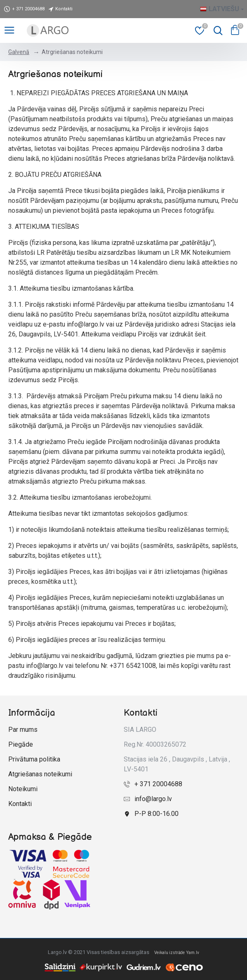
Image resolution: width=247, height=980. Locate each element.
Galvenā (19, 52)
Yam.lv (193, 953)
